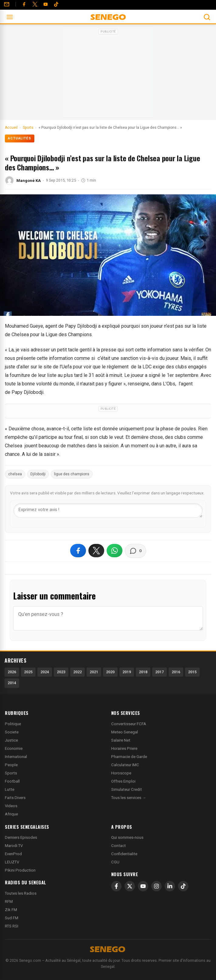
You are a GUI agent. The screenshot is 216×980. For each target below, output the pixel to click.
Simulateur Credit (127, 789)
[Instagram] (156, 886)
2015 (192, 672)
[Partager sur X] (96, 551)
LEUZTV (12, 862)
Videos (11, 806)
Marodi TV (14, 846)
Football (12, 781)
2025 (28, 672)
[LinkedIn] (170, 886)
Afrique (11, 814)
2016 (176, 672)
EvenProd (13, 854)
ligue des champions (72, 474)
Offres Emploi (123, 781)
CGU (115, 862)
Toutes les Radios (21, 893)
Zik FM (11, 910)
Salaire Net (121, 740)
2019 (127, 672)
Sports (11, 773)
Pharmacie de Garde (129, 757)
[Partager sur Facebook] (78, 551)
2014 (12, 683)
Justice (11, 740)
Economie (14, 748)
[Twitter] (35, 4)
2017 (159, 672)
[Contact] (7, 4)
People (11, 765)
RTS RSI (12, 926)
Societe (12, 732)
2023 (61, 672)
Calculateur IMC (125, 765)
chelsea (15, 474)
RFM (9, 901)
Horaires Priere (124, 748)
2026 (12, 672)
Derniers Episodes (21, 837)
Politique (13, 724)
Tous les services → (129, 798)
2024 (45, 672)
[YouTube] (46, 4)
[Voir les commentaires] (135, 551)
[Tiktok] (56, 4)
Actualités (20, 138)
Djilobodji (38, 474)
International (16, 757)
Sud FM (12, 918)
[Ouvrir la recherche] (207, 17)
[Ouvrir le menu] (10, 17)
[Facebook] (24, 4)
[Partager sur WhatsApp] (115, 551)
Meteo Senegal (125, 732)
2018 (143, 672)
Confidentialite (124, 854)
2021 (94, 672)
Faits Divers (15, 798)
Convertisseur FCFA (129, 724)
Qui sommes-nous (127, 837)
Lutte (10, 789)
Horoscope (121, 773)
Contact (118, 846)
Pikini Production (20, 870)
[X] (130, 886)
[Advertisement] (108, 74)
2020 (110, 672)
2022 (77, 672)
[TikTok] (183, 886)
